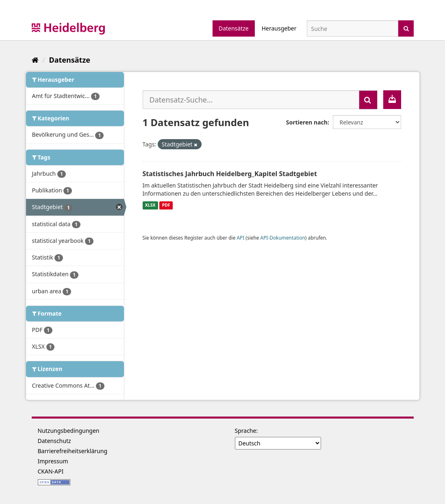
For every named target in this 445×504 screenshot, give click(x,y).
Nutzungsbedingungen (69, 431)
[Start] (35, 60)
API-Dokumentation (283, 238)
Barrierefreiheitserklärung (73, 451)
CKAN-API (51, 471)
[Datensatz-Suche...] (251, 100)
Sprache (246, 431)
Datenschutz (54, 441)
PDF (166, 205)
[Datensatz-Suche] (353, 28)
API (240, 238)
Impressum (53, 461)
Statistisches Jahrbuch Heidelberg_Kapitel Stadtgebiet (230, 174)
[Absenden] (406, 28)
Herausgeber (279, 28)
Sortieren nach (307, 122)
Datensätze (234, 28)
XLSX (150, 205)
